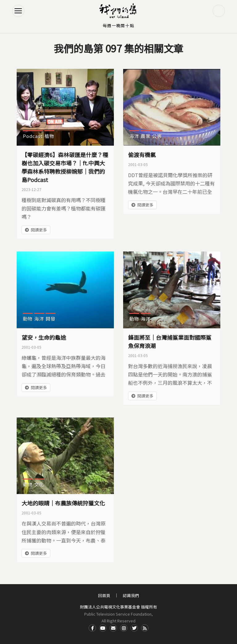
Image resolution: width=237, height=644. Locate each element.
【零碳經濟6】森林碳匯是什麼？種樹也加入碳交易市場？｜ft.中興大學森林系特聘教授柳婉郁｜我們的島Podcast (65, 167)
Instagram (124, 628)
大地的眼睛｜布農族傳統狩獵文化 (63, 503)
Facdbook (92, 628)
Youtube (103, 628)
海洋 (134, 136)
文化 (39, 484)
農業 (146, 136)
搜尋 (219, 11)
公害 (157, 136)
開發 (51, 319)
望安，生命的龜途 (44, 337)
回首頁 (104, 595)
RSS (145, 628)
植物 (49, 136)
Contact (113, 628)
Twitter (134, 628)
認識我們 (131, 595)
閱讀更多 (39, 230)
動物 (28, 319)
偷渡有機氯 (142, 155)
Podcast (33, 136)
